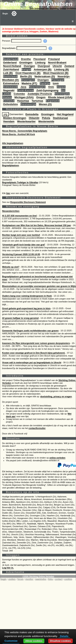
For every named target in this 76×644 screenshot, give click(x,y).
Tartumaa (37, 101)
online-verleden (57, 458)
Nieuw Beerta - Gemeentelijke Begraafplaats (25, 131)
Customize (11, 641)
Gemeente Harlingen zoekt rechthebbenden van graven (30, 331)
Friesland (54, 59)
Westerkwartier (26, 121)
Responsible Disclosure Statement (28, 202)
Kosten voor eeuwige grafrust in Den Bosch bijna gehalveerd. (34, 353)
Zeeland (69, 66)
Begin (5, 14)
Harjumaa (23, 101)
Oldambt (34, 118)
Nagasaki (9, 90)
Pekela (46, 118)
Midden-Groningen (15, 118)
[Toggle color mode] (14, 14)
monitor (29, 579)
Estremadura (11, 83)
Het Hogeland (65, 114)
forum (20, 579)
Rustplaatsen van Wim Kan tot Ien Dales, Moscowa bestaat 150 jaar (37, 225)
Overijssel (44, 66)
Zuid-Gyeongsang (47, 90)
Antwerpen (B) (43, 69)
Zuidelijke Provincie (40, 94)
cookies (68, 579)
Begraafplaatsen (11, 165)
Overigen (29, 66)
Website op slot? (11, 267)
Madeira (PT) (29, 83)
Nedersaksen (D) (45, 76)
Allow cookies (34, 641)
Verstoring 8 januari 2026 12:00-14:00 (21, 254)
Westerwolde (46, 121)
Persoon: (7, 41)
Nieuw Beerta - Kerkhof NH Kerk (19, 134)
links (51, 579)
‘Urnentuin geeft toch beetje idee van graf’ (24, 245)
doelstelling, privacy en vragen (56, 396)
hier (8, 193)
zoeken (12, 579)
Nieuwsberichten (11, 211)
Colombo (19, 94)
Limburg (40, 63)
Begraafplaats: (9, 48)
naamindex (41, 579)
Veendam (9, 121)
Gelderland (10, 63)
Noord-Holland (12, 66)
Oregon (41, 97)
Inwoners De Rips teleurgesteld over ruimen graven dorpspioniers (36, 343)
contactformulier (37, 428)
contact (59, 579)
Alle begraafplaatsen (13, 143)
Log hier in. (8, 568)
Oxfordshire (10, 104)
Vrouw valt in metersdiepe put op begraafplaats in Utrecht (32, 362)
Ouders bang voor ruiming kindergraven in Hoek (27, 296)
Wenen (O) (45, 104)
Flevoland (39, 59)
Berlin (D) (26, 76)
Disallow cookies (60, 641)
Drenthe (26, 59)
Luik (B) (8, 73)
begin (4, 579)
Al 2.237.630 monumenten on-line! (20, 216)
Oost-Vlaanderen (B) (28, 73)
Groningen (26, 63)
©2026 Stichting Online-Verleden (38, 576)
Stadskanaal (60, 118)
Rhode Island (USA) (60, 97)
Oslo (51, 87)
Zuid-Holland (11, 69)
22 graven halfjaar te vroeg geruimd (20, 318)
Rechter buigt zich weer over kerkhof (21, 235)
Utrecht (57, 66)
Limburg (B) (61, 69)
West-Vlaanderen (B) (56, 73)
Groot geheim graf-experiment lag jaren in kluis (26, 308)
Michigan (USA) (24, 97)
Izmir (56, 83)
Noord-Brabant (57, 63)
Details (64, 636)
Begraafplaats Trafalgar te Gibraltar (20, 182)
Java (23, 87)
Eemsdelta (32, 114)
